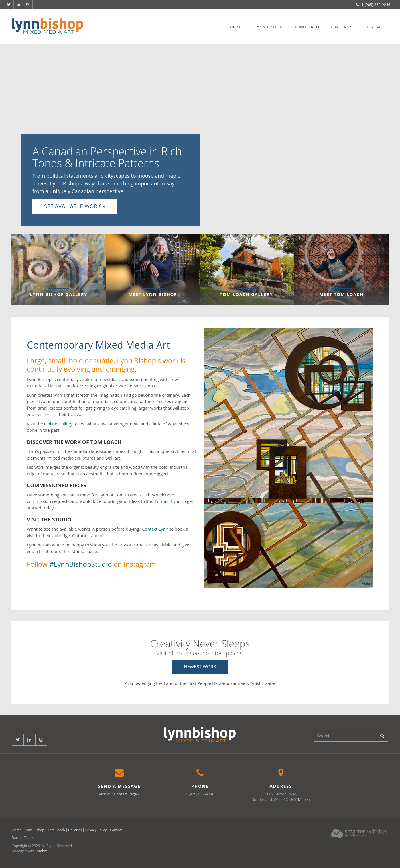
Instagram (28, 5)
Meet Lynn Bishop (153, 294)
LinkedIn (18, 5)
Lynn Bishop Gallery (58, 294)
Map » (303, 799)
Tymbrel (42, 851)
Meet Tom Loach (341, 294)
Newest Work (200, 667)
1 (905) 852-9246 (376, 5)
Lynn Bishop (268, 27)
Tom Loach (307, 27)
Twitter (9, 5)
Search (382, 736)
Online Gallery (58, 424)
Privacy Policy (96, 830)
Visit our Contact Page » (119, 794)
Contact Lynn (168, 501)
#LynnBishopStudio (80, 564)
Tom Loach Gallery (247, 294)
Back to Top (23, 838)
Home (236, 27)
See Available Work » (75, 206)
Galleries (342, 27)
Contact (374, 27)
